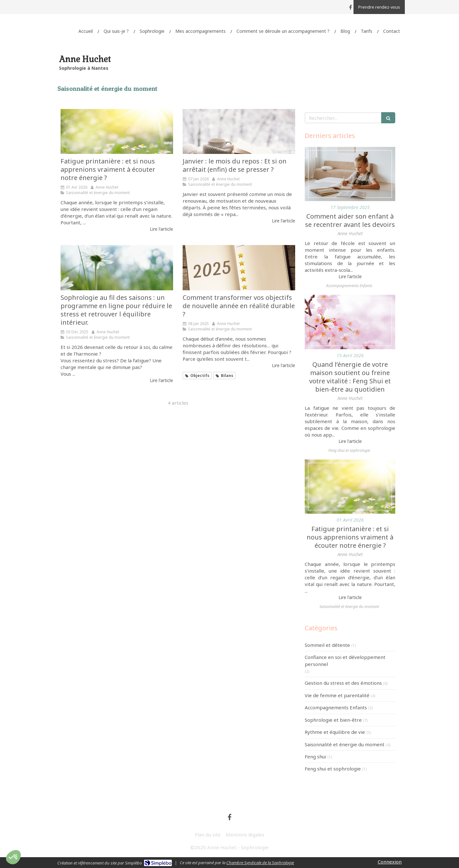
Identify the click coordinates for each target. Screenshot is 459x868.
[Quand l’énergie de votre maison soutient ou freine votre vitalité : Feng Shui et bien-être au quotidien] (350, 322)
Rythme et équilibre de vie (335, 732)
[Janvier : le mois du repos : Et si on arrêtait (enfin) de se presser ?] (239, 131)
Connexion (390, 862)
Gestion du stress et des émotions (343, 683)
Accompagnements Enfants (336, 707)
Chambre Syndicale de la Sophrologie (260, 863)
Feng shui (315, 756)
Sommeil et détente (327, 645)
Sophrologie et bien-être (333, 720)
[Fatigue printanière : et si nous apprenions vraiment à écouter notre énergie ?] (117, 131)
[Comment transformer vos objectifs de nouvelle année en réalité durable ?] (239, 268)
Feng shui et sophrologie (333, 769)
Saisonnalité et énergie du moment (345, 744)
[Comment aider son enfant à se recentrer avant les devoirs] (350, 174)
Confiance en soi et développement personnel (345, 660)
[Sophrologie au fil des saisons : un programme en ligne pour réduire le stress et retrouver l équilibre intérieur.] (117, 268)
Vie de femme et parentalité (337, 695)
